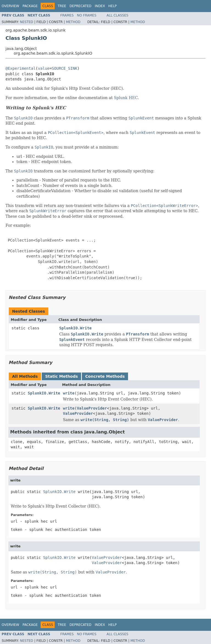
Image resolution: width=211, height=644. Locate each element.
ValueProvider (92, 408)
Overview (10, 6)
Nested (26, 22)
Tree (62, 6)
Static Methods (61, 376)
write (69, 393)
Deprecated (80, 6)
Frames (67, 15)
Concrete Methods (105, 376)
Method (73, 22)
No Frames (87, 15)
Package (30, 6)
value (44, 68)
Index (100, 6)
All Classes (117, 15)
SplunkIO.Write (76, 328)
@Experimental (21, 68)
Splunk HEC (126, 98)
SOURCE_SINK (65, 68)
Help (113, 6)
